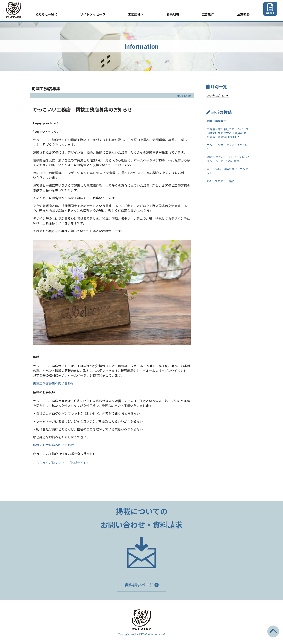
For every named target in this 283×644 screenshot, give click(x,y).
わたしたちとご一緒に (221, 181)
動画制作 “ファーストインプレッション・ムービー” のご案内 (228, 159)
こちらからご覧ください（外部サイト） (61, 463)
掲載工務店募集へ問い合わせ (53, 383)
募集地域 (173, 14)
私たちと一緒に (46, 14)
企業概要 (243, 14)
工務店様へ (136, 14)
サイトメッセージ (93, 14)
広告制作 (208, 14)
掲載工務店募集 (217, 121)
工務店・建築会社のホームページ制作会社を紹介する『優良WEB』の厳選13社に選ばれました (228, 133)
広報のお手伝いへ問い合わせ (53, 445)
